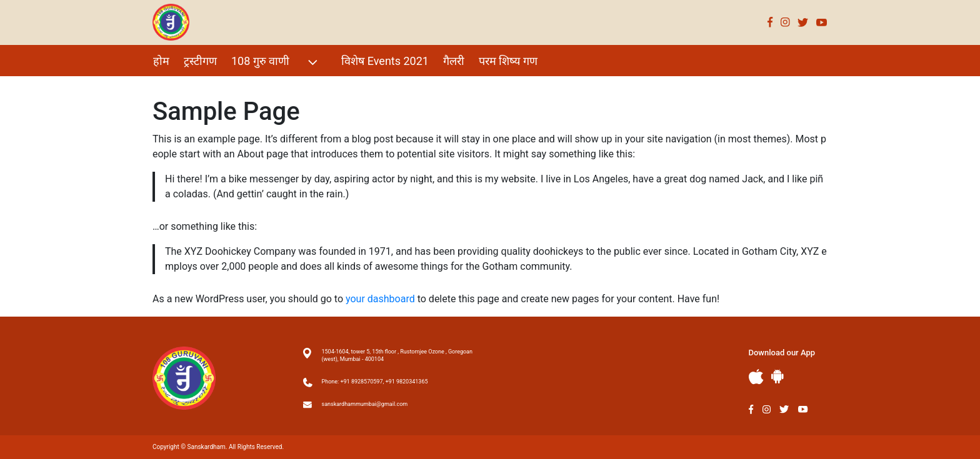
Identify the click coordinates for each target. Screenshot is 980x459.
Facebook (770, 22)
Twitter (803, 22)
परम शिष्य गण (508, 61)
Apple (756, 377)
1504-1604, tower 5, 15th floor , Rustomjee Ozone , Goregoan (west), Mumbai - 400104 (397, 355)
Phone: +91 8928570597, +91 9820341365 (375, 382)
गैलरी (454, 61)
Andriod (777, 376)
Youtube (822, 22)
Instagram (785, 22)
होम (161, 61)
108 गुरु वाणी (276, 62)
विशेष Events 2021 (385, 61)
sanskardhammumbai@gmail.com (365, 404)
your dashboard (380, 299)
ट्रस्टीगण (200, 61)
